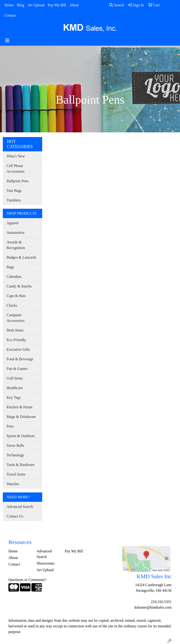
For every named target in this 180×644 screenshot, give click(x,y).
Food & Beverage (20, 359)
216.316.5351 (161, 602)
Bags (10, 267)
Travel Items (16, 474)
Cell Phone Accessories (15, 169)
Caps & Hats (16, 296)
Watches (13, 484)
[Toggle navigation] (7, 41)
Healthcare (15, 388)
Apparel (13, 223)
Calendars (14, 277)
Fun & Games (17, 369)
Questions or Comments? (27, 580)
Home (9, 5)
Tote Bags (14, 191)
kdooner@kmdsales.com (153, 607)
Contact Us (15, 516)
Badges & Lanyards (21, 257)
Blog (21, 5)
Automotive (15, 233)
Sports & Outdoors (21, 436)
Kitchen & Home (19, 407)
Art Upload (36, 5)
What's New (16, 156)
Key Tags (14, 397)
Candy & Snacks (19, 286)
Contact (10, 15)
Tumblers (14, 200)
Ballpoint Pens (18, 181)
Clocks (12, 305)
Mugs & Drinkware (21, 417)
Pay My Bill (57, 5)
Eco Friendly (16, 340)
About (74, 5)
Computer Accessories (15, 318)
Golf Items (15, 378)
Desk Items (15, 330)
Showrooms (45, 563)
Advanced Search (20, 507)
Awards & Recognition (16, 245)
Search (117, 5)
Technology (15, 455)
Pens (10, 426)
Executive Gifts (18, 349)
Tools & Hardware (21, 465)
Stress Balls (15, 445)
